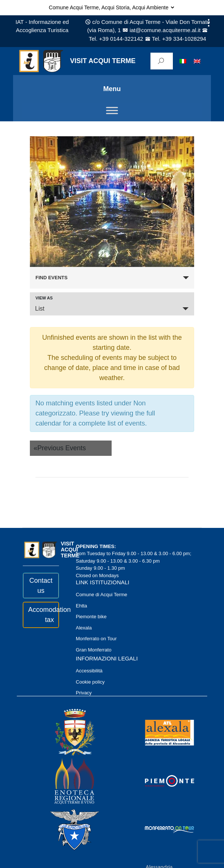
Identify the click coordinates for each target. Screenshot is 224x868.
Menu (112, 89)
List (40, 309)
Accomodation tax (41, 615)
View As (44, 298)
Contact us (41, 586)
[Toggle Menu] (112, 110)
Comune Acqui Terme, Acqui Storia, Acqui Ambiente (112, 7)
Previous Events (60, 448)
